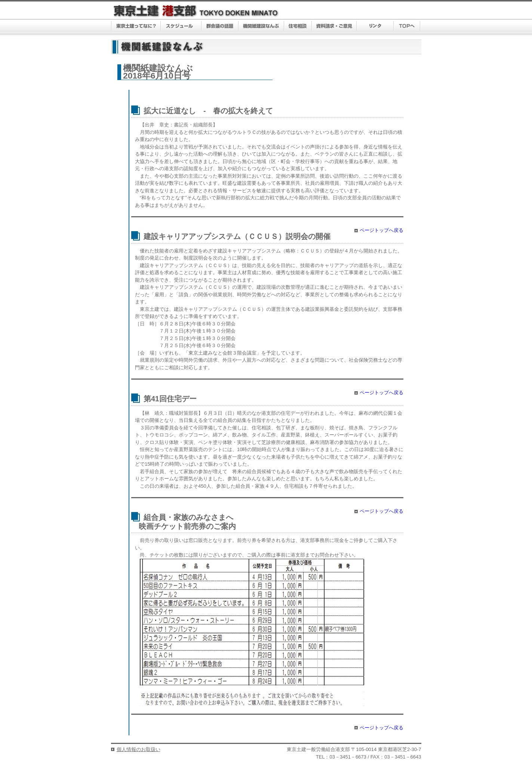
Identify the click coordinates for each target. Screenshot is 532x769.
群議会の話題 (220, 27)
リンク (375, 27)
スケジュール (181, 27)
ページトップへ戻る (382, 230)
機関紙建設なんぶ (261, 27)
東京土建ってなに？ (136, 27)
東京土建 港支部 (196, 11)
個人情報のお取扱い (139, 749)
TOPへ (407, 27)
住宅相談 (298, 27)
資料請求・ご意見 (334, 27)
